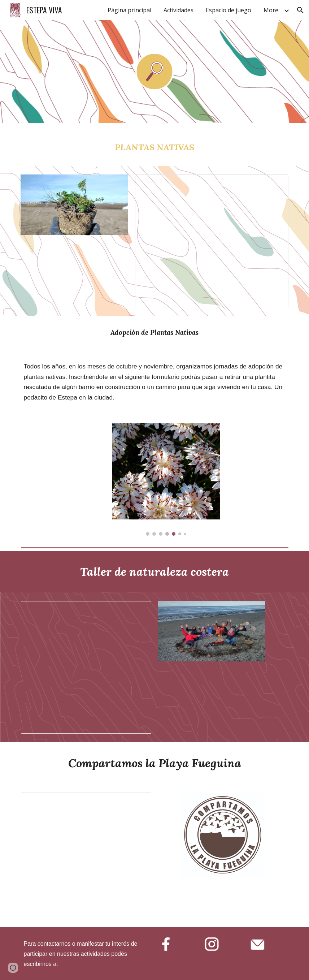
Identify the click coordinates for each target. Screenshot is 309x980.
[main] (155, 144)
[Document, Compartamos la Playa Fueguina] (86, 855)
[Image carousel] (166, 479)
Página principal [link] (129, 10)
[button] (300, 10)
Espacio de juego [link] (229, 10)
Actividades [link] (179, 10)
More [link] (271, 10)
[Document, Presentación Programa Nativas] (212, 241)
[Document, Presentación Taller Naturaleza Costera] (86, 667)
